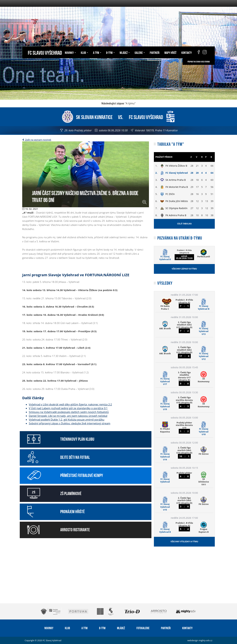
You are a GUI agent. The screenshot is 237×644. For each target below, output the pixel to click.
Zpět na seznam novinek (37, 140)
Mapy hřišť (170, 52)
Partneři (155, 52)
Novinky (70, 52)
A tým (97, 52)
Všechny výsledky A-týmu (184, 542)
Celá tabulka (184, 224)
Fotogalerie (143, 628)
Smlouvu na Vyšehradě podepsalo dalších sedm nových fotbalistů (69, 412)
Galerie (140, 52)
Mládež (125, 52)
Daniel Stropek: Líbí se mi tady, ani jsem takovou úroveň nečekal (68, 416)
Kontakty (187, 52)
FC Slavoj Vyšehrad (45, 52)
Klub (84, 52)
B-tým (110, 52)
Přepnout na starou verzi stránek (199, 62)
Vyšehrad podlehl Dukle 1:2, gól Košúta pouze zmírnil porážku (67, 420)
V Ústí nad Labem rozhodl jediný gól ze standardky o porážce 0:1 (68, 408)
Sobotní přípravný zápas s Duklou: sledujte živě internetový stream (70, 423)
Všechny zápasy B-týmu (184, 269)
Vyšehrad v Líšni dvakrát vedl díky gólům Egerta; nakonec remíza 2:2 (70, 404)
